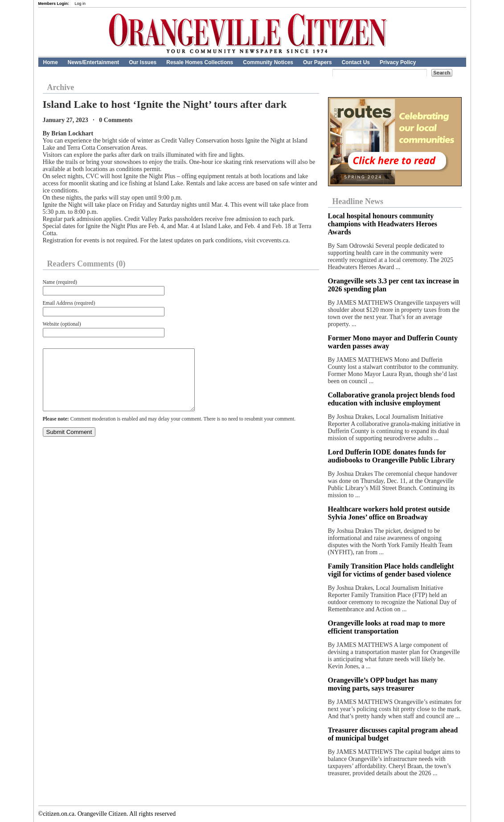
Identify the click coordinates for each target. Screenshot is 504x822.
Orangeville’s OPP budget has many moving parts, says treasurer (383, 684)
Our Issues (143, 62)
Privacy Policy (398, 62)
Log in (80, 4)
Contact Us (356, 62)
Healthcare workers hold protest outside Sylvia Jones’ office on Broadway (389, 513)
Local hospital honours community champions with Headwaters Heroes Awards (383, 224)
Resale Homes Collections (200, 62)
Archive (61, 87)
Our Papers (318, 62)
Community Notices (268, 62)
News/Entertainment (93, 62)
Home (51, 62)
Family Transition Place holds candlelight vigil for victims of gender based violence (391, 570)
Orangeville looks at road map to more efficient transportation (387, 627)
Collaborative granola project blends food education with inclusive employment (391, 399)
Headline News (358, 201)
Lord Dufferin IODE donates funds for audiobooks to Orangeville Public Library (391, 456)
